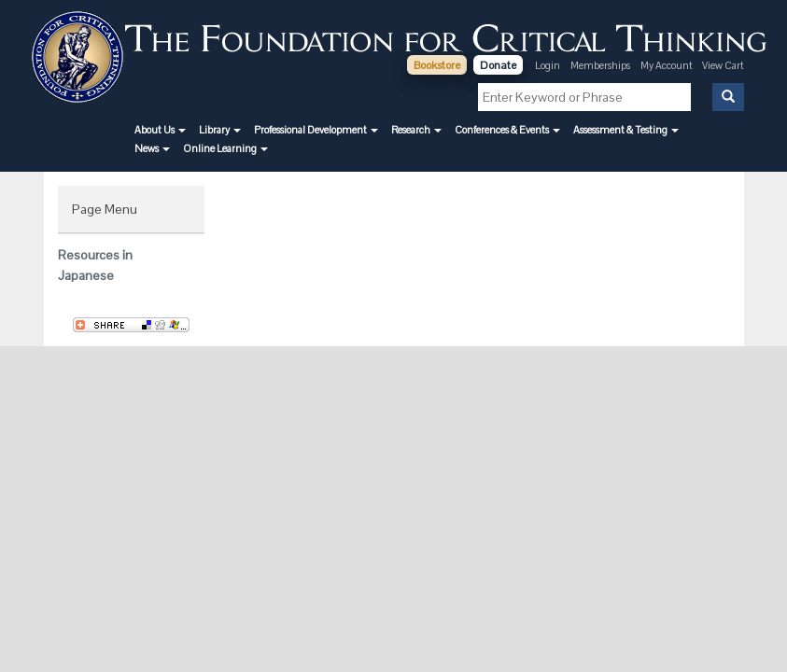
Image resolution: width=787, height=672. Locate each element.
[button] (160, 130)
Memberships (600, 65)
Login (548, 65)
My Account (668, 65)
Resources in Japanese (95, 265)
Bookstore (437, 65)
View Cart (723, 65)
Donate (498, 65)
